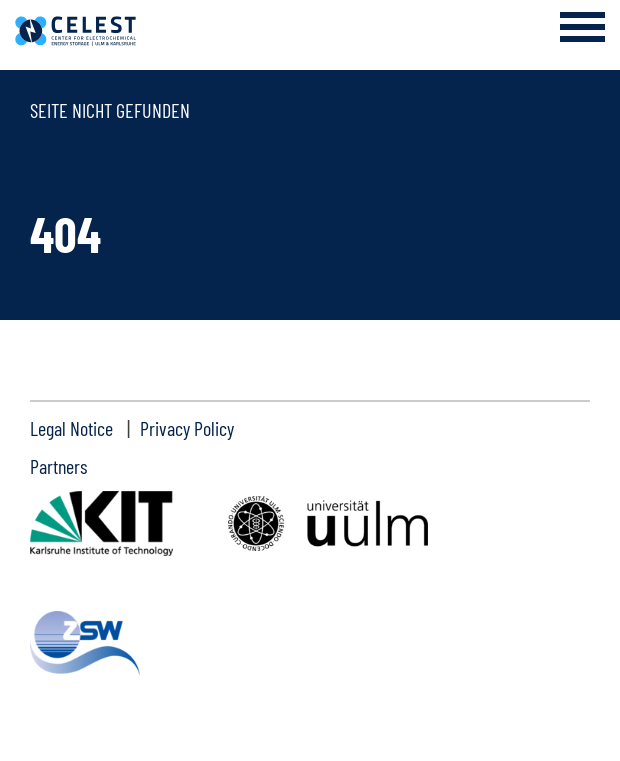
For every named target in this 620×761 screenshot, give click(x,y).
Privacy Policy (187, 428)
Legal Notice (71, 428)
